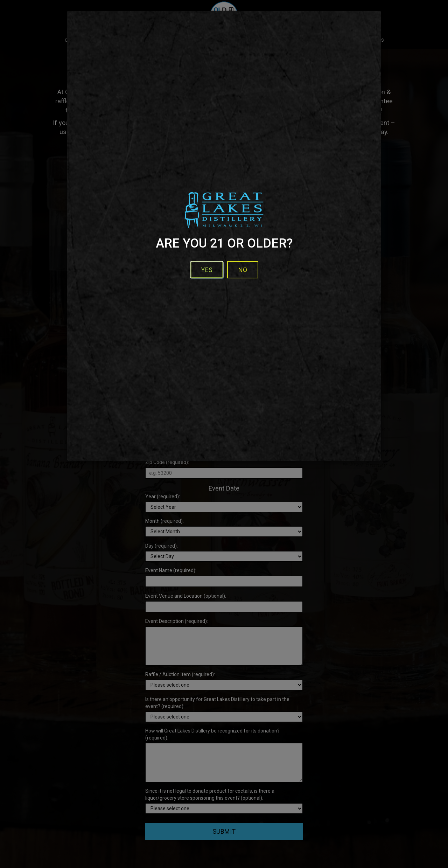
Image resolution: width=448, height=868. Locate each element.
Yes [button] (207, 270)
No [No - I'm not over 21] (243, 270)
